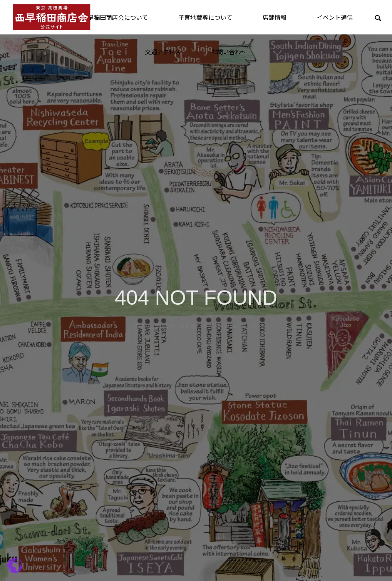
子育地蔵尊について (205, 17)
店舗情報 (275, 17)
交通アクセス (163, 52)
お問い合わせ (229, 52)
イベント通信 (335, 17)
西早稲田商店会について (115, 17)
